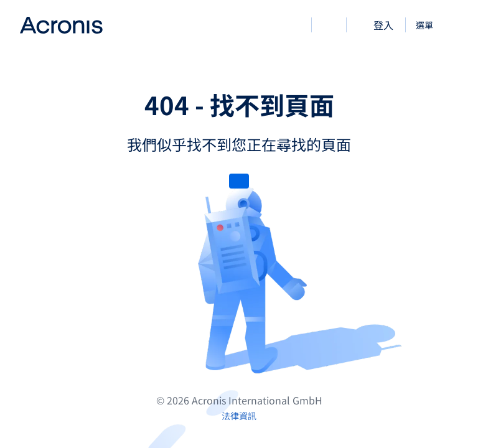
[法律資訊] (239, 415)
